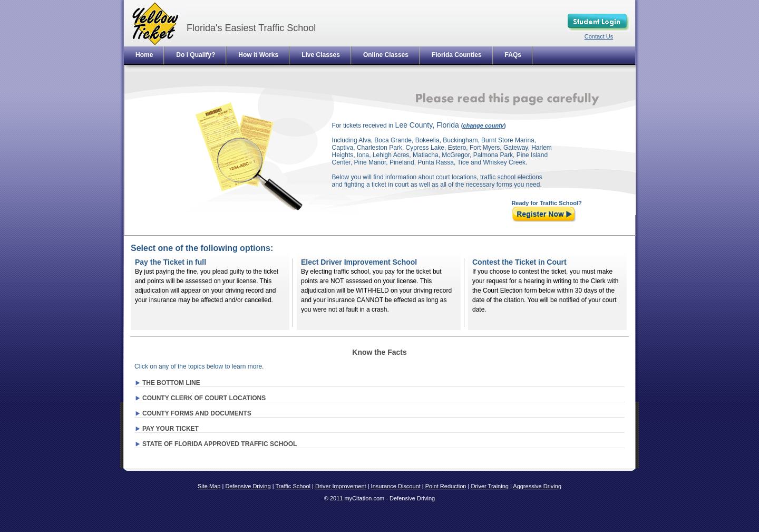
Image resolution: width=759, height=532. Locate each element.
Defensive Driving (248, 486)
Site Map (209, 486)
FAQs (513, 55)
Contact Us (599, 36)
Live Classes (321, 55)
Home (144, 55)
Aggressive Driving (537, 486)
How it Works (258, 55)
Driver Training (490, 486)
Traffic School (293, 486)
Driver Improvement (341, 486)
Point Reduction (446, 486)
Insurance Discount (396, 486)
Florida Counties (457, 55)
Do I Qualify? (196, 55)
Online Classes (386, 55)
